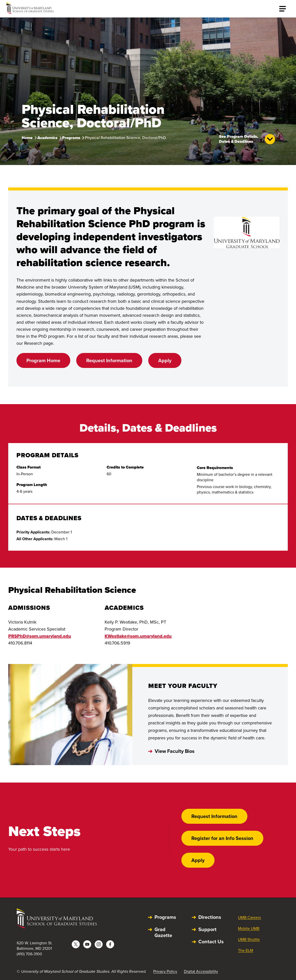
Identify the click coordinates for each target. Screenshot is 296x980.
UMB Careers (249, 917)
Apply (165, 360)
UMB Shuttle (249, 939)
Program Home (43, 360)
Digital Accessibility (201, 971)
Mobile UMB (249, 928)
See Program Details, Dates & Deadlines (247, 139)
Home (27, 138)
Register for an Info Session (222, 838)
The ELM (246, 950)
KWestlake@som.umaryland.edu (138, 636)
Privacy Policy (165, 971)
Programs (71, 138)
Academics (47, 138)
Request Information (109, 360)
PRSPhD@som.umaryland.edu (40, 636)
